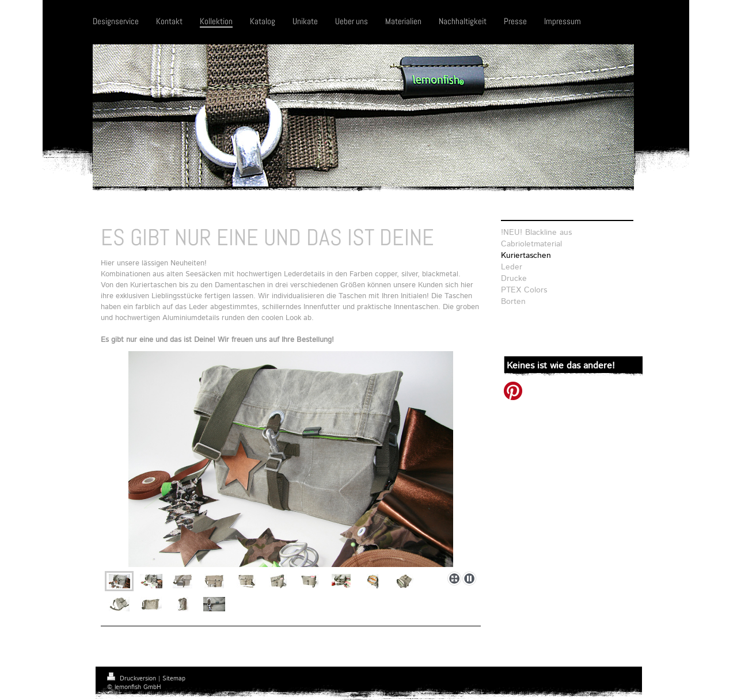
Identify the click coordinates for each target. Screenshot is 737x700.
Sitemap (174, 679)
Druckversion (133, 679)
